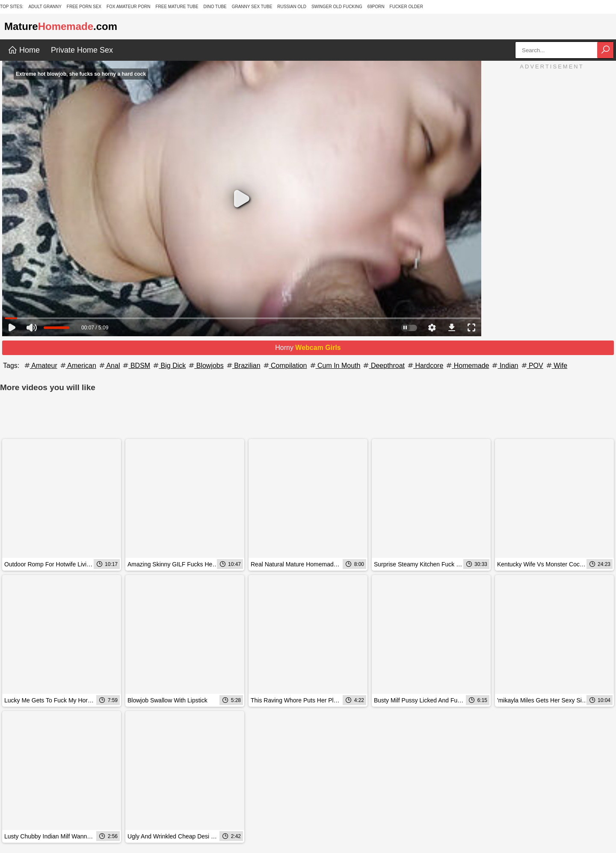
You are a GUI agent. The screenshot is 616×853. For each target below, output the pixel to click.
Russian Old (292, 7)
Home (24, 50)
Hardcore (425, 366)
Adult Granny (45, 7)
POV (532, 366)
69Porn (376, 7)
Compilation (285, 366)
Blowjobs (205, 366)
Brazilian (243, 366)
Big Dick (169, 366)
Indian (504, 366)
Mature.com (61, 26)
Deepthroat (383, 366)
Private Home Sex (82, 50)
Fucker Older (406, 7)
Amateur (40, 366)
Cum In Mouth (335, 366)
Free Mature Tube (177, 7)
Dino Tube (215, 7)
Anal (109, 366)
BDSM (136, 366)
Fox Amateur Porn (129, 7)
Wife (556, 366)
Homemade (467, 366)
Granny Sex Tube (252, 7)
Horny (308, 348)
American (78, 366)
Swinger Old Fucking (337, 7)
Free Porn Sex (84, 7)
